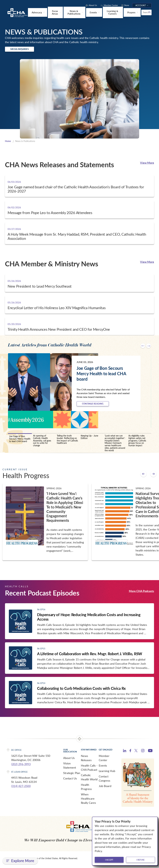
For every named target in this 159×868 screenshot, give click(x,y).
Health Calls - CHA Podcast (89, 770)
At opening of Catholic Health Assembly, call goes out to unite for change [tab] (42, 443)
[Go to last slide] (143, 347)
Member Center (104, 760)
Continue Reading (98, 405)
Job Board (105, 788)
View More (147, 164)
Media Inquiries (24, 49)
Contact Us (70, 781)
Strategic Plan (72, 775)
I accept (109, 860)
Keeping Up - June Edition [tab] (89, 439)
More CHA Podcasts (141, 593)
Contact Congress (104, 781)
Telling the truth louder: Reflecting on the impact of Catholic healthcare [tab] (67, 442)
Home (8, 142)
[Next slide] (149, 347)
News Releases (86, 760)
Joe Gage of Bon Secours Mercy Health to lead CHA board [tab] (20, 441)
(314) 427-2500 (21, 788)
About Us (69, 760)
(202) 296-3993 (21, 766)
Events (103, 768)
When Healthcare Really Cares (88, 801)
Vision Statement (70, 768)
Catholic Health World (89, 780)
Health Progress (86, 789)
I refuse (141, 860)
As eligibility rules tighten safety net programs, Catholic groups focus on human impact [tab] (137, 443)
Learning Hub (107, 773)
